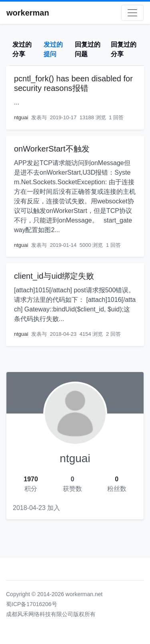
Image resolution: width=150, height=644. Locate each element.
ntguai (21, 117)
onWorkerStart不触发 (52, 149)
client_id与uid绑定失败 (54, 276)
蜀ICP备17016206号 (32, 604)
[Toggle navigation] (132, 13)
